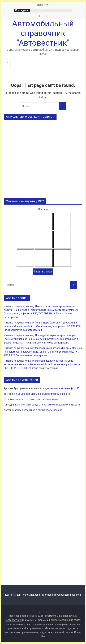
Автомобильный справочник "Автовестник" (43, 33)
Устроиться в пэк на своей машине (42, 410)
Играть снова (43, 272)
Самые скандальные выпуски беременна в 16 (44, 394)
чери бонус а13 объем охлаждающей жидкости (53, 405)
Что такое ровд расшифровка (41, 399)
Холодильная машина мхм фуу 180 (59, 388)
